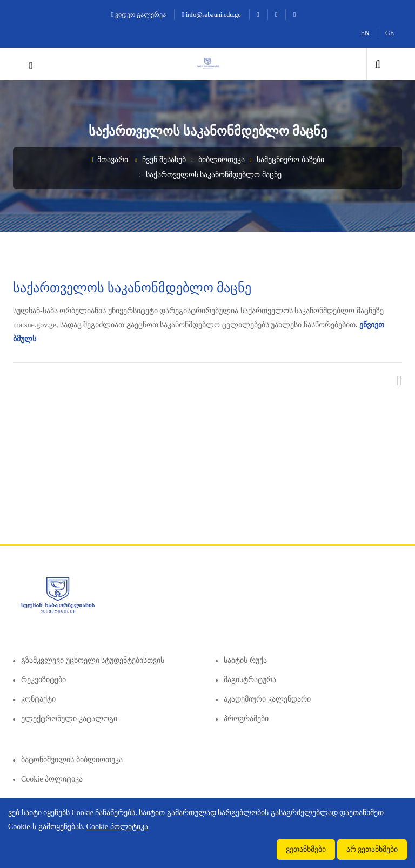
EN (365, 33)
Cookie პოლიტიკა (52, 779)
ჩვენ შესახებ (164, 160)
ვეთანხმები (306, 849)
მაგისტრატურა (250, 680)
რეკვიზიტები (43, 680)
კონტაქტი (38, 699)
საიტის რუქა (245, 660)
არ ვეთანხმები (372, 849)
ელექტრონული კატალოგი (69, 719)
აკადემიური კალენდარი (267, 699)
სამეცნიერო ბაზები (290, 160)
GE (390, 33)
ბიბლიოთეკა (222, 160)
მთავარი (109, 160)
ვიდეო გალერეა (139, 15)
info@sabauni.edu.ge (212, 15)
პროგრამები (246, 719)
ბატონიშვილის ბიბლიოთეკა (72, 760)
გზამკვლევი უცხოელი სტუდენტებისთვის (93, 660)
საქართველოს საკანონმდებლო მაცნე (214, 175)
